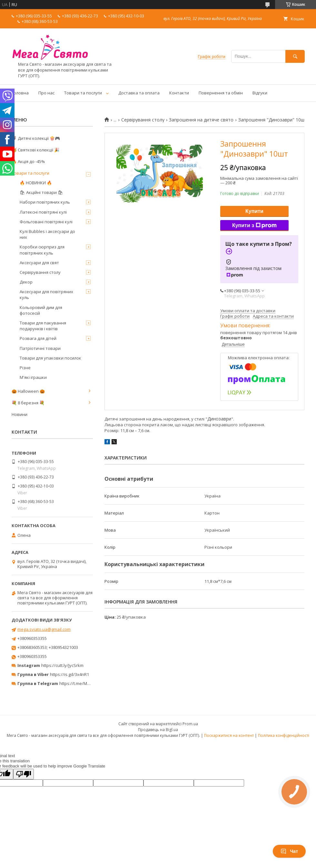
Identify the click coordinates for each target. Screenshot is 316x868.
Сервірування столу (143, 120)
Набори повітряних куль (45, 202)
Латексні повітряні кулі (43, 212)
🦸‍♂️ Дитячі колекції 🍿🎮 (36, 138)
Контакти (179, 93)
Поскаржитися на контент (229, 735)
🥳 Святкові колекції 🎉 (35, 150)
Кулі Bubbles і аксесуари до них (47, 234)
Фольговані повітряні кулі (46, 222)
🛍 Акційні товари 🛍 (41, 192)
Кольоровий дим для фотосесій (41, 310)
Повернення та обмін (221, 93)
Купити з (254, 226)
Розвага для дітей (38, 338)
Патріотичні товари (40, 348)
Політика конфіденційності (284, 735)
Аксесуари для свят (39, 263)
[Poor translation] (24, 774)
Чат (289, 851)
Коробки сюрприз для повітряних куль (42, 250)
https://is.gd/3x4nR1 (69, 674)
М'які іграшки (33, 377)
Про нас (46, 93)
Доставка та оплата (139, 93)
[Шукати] (295, 56)
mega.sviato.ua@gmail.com (44, 629)
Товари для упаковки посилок (50, 358)
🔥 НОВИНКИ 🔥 (36, 183)
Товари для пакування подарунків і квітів (43, 326)
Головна (20, 93)
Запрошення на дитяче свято (201, 120)
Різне (25, 368)
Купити (254, 211)
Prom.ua (190, 724)
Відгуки (260, 93)
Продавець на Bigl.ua (158, 730)
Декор (26, 282)
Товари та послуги (83, 93)
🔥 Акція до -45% (28, 161)
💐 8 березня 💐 (28, 403)
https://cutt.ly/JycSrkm (62, 665)
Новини (20, 414)
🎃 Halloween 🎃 (28, 391)
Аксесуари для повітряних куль (46, 294)
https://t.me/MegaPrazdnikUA (88, 683)
